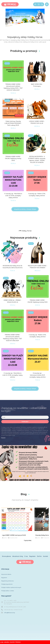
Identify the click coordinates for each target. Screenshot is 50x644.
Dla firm (39, 556)
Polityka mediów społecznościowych (11, 587)
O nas (26, 556)
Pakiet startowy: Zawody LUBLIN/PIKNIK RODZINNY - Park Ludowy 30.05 (13, 123)
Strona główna (6, 556)
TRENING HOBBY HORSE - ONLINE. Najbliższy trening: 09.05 (13, 158)
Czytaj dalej (28, 540)
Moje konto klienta (6, 574)
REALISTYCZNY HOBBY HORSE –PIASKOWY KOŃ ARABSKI (38, 267)
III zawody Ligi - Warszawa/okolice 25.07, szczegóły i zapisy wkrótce (38, 375)
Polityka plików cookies (8, 591)
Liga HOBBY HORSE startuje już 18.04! (14, 535)
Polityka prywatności (7, 584)
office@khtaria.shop (10, 613)
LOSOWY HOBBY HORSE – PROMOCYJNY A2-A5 (37, 122)
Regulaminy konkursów (8, 581)
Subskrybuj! (25, 422)
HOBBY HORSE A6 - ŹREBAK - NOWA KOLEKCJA (12, 301)
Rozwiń (3, 438)
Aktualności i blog (18, 556)
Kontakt (45, 556)
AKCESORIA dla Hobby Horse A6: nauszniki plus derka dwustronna (13, 267)
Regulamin (32, 556)
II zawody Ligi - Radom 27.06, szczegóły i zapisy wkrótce (37, 195)
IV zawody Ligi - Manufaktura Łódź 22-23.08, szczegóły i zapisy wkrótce (13, 196)
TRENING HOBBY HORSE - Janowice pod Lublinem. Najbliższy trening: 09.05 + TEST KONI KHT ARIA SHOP (13, 87)
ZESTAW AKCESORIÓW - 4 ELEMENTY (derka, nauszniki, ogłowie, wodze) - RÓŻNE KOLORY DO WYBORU (37, 159)
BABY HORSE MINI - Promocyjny (37, 85)
